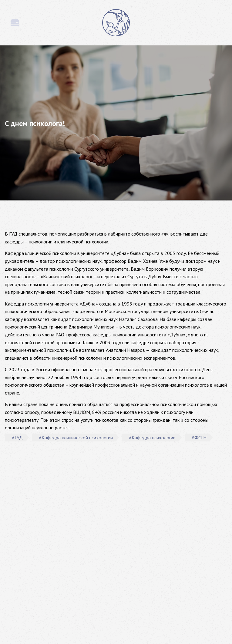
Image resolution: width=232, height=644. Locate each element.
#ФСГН (199, 438)
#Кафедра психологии (152, 438)
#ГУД (17, 438)
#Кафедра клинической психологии (76, 438)
